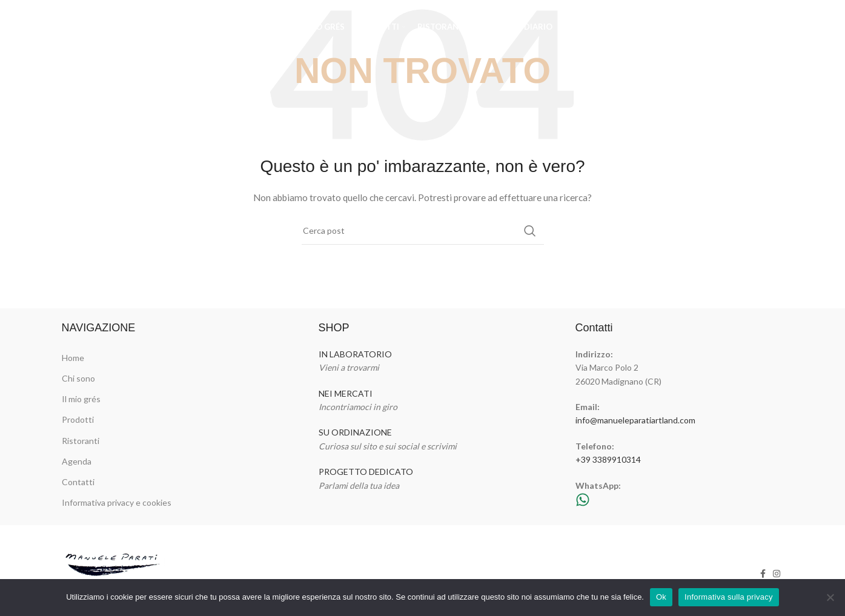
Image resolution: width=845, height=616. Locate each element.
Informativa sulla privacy (729, 597)
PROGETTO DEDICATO (366, 472)
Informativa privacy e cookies (117, 502)
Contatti (78, 482)
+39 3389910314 (608, 459)
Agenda (77, 461)
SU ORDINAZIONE (355, 432)
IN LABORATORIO (355, 354)
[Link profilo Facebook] (760, 27)
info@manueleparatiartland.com (635, 420)
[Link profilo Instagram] (775, 27)
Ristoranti (81, 441)
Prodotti (78, 419)
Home (73, 358)
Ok (661, 597)
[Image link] (114, 573)
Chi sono (78, 378)
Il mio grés (81, 399)
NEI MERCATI (346, 393)
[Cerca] (423, 231)
